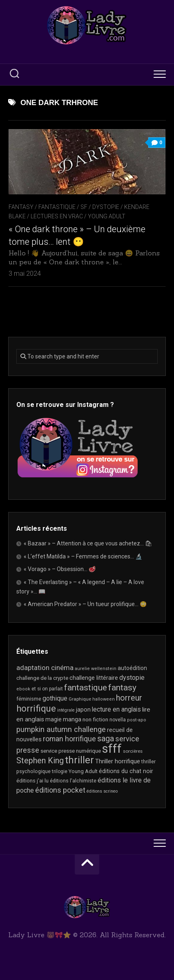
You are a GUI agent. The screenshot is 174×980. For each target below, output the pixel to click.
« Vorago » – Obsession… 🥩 (60, 569)
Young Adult (107, 216)
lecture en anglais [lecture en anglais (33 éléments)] (116, 709)
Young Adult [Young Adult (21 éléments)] (83, 771)
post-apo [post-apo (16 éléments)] (137, 720)
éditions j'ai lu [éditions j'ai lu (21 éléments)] (32, 781)
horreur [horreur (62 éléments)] (129, 698)
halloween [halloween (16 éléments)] (104, 699)
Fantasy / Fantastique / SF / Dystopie (64, 207)
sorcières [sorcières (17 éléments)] (133, 751)
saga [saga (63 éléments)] (106, 739)
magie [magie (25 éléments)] (54, 719)
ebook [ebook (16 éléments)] (23, 689)
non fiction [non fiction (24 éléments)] (95, 719)
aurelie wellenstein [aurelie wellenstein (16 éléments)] (96, 669)
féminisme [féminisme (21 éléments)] (29, 699)
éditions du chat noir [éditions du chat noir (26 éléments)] (126, 771)
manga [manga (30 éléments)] (72, 719)
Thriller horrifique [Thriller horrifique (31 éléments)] (118, 761)
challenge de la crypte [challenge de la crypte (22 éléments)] (42, 678)
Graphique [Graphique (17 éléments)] (80, 699)
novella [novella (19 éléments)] (118, 720)
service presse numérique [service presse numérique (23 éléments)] (71, 751)
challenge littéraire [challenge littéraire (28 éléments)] (94, 678)
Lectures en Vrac (57, 216)
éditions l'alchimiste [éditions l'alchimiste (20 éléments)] (73, 781)
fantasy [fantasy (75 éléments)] (122, 688)
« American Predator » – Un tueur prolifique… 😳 (85, 604)
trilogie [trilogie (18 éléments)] (60, 771)
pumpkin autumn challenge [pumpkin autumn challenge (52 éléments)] (61, 730)
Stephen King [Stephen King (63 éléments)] (40, 761)
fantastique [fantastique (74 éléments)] (86, 688)
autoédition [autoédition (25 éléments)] (132, 668)
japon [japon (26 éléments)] (83, 710)
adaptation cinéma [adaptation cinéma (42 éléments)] (45, 668)
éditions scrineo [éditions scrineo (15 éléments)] (102, 791)
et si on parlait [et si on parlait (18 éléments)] (47, 689)
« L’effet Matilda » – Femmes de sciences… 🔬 (83, 556)
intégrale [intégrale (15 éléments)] (66, 710)
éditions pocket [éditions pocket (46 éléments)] (60, 790)
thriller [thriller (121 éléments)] (79, 760)
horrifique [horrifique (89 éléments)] (36, 709)
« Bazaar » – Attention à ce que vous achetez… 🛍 (88, 543)
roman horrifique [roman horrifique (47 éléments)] (69, 739)
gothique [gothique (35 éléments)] (55, 698)
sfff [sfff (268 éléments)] (112, 749)
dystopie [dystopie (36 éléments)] (132, 678)
